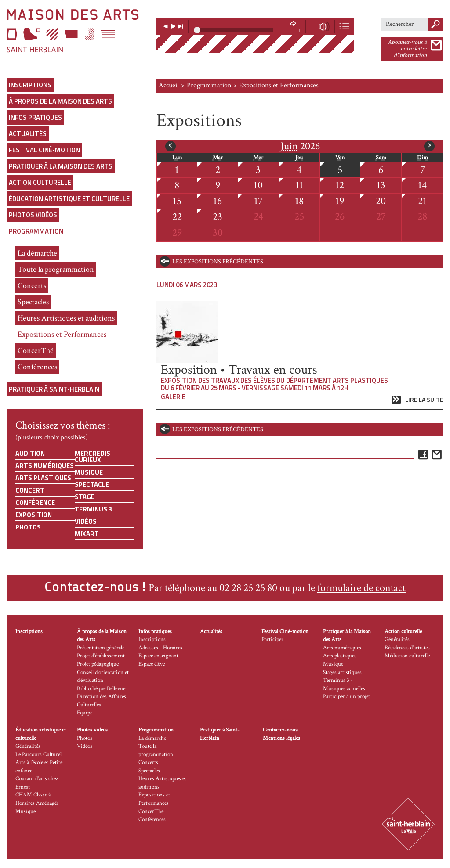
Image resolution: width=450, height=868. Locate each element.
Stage (85, 497)
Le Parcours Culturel (38, 755)
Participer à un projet (347, 697)
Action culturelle (40, 182)
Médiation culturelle (407, 656)
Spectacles (33, 302)
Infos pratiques (35, 117)
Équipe (85, 713)
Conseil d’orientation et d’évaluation (103, 677)
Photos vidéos (33, 215)
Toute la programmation (56, 269)
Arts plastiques (43, 478)
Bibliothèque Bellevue (101, 689)
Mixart (87, 534)
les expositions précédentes (218, 262)
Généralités (397, 639)
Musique (89, 472)
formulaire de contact (361, 588)
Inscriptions (30, 85)
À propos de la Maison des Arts (60, 101)
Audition (30, 453)
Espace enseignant (158, 656)
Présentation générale (101, 648)
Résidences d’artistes (407, 648)
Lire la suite (424, 400)
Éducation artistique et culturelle (69, 199)
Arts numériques (45, 466)
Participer (272, 639)
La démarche (37, 253)
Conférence (35, 502)
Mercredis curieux (93, 457)
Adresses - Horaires (160, 648)
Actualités (28, 134)
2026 (300, 146)
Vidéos (86, 521)
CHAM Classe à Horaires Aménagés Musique (37, 803)
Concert (30, 490)
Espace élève (152, 664)
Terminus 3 (93, 509)
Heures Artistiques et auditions (66, 318)
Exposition (34, 515)
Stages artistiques (342, 672)
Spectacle (92, 484)
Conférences (37, 367)
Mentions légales (281, 738)
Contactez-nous (280, 730)
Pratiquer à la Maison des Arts (61, 166)
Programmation (36, 231)
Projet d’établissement (101, 656)
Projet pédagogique (98, 664)
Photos (28, 527)
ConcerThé (36, 351)
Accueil (169, 85)
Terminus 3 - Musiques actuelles (344, 684)
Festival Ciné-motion (44, 150)
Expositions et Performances (62, 334)
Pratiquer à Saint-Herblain (54, 389)
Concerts (32, 286)
